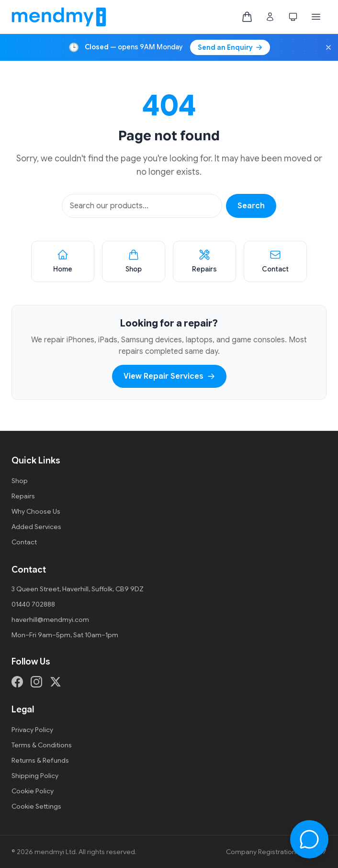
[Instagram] (36, 682)
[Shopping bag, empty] (247, 17)
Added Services (36, 527)
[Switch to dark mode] (293, 17)
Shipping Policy (35, 776)
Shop (20, 481)
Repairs (23, 496)
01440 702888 (33, 604)
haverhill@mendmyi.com (50, 620)
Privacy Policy (32, 730)
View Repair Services (169, 376)
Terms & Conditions (42, 745)
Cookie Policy (33, 791)
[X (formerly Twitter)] (56, 682)
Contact (24, 542)
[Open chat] (309, 839)
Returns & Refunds (40, 760)
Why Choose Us (36, 511)
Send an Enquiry (230, 47)
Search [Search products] (251, 206)
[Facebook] (17, 682)
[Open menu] (316, 17)
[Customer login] (270, 17)
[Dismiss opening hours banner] (328, 47)
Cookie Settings (36, 806)
